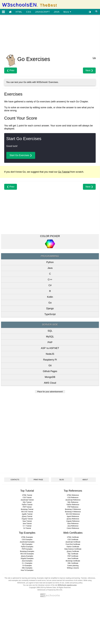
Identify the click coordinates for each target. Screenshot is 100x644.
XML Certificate (73, 563)
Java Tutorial (27, 524)
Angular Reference (73, 521)
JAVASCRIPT (42, 12)
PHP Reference (73, 507)
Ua (94, 58)
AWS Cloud (50, 383)
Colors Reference (73, 528)
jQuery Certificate (73, 551)
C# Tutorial (27, 528)
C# (50, 285)
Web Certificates (73, 533)
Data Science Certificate (73, 549)
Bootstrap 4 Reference (73, 512)
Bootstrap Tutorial (27, 509)
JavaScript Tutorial (27, 500)
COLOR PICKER (50, 236)
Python (50, 262)
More (67, 12)
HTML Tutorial (27, 495)
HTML (19, 12)
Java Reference (73, 526)
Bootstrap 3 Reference (73, 509)
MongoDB (50, 377)
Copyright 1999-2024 (36, 588)
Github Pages (50, 371)
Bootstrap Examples (27, 551)
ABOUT (85, 480)
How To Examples (27, 570)
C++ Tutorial (27, 526)
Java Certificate (73, 558)
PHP (50, 342)
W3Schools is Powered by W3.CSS (50, 590)
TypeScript (50, 314)
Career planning (73, 566)
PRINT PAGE (38, 480)
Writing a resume (73, 568)
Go (50, 303)
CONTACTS (15, 480)
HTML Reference (73, 495)
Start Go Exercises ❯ (21, 155)
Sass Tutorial (27, 521)
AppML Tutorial (27, 514)
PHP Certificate (73, 556)
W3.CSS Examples (27, 554)
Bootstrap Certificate (73, 561)
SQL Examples (27, 544)
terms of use (60, 583)
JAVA (57, 12)
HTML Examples (27, 537)
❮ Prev (11, 70)
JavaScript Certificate (73, 542)
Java (50, 268)
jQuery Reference (73, 519)
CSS (29, 12)
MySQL (50, 337)
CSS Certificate (73, 540)
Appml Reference (73, 516)
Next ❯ (89, 70)
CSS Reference (73, 498)
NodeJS (50, 354)
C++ (50, 280)
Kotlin (50, 297)
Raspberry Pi (50, 360)
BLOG (62, 480)
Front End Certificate (73, 544)
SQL (50, 331)
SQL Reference (73, 502)
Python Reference (73, 505)
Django (50, 308)
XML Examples (27, 568)
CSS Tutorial (27, 498)
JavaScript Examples (27, 542)
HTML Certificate (73, 537)
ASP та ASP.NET (50, 348)
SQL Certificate (73, 554)
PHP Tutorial (27, 507)
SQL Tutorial (27, 502)
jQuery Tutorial (27, 516)
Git (50, 365)
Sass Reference (73, 524)
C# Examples (27, 566)
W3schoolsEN (30, 5)
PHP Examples (27, 549)
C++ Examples (27, 563)
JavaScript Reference (73, 500)
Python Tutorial (27, 505)
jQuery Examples (27, 556)
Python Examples (27, 547)
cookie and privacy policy (74, 583)
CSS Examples (27, 540)
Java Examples (27, 561)
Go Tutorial (64, 172)
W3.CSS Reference (73, 514)
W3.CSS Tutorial (27, 512)
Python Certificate (73, 547)
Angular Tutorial (27, 519)
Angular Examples (27, 558)
